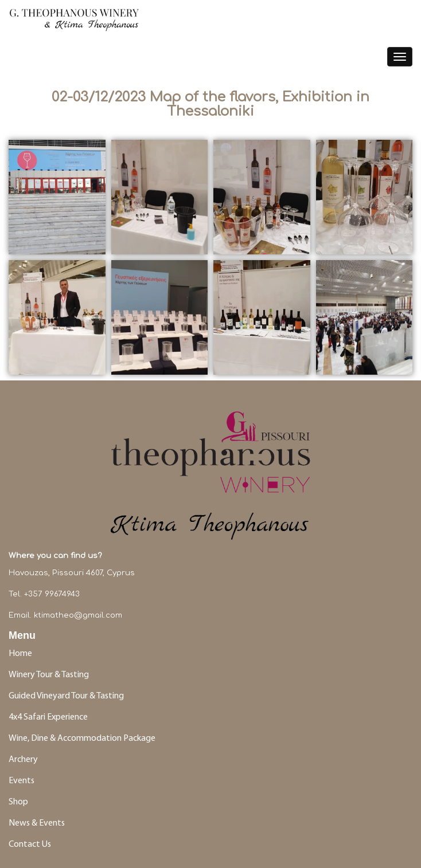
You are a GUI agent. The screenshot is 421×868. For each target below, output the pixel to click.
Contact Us (30, 845)
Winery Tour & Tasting (49, 675)
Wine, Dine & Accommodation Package (82, 739)
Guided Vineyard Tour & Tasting (66, 696)
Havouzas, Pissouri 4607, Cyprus (72, 573)
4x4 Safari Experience (48, 717)
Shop (18, 802)
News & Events (37, 823)
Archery (23, 760)
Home (20, 654)
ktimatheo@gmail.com (78, 615)
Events (22, 781)
